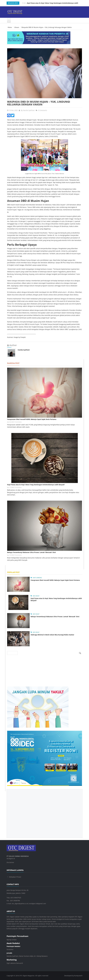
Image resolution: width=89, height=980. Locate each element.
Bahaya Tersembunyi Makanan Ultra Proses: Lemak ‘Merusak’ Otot (31, 552)
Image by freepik (20, 337)
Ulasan (17, 27)
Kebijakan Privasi (15, 877)
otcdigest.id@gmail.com (37, 904)
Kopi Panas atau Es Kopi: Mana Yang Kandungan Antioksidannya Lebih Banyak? (36, 485)
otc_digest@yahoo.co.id (20, 904)
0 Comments (43, 110)
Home (10, 27)
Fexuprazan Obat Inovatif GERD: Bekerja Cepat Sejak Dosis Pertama (32, 419)
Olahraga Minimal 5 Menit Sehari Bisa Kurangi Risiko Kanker (52, 635)
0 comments (18, 422)
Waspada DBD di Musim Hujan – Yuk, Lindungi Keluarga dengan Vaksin (39, 103)
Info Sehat (36, 596)
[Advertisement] (45, 812)
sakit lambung (37, 578)
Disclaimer (10, 862)
